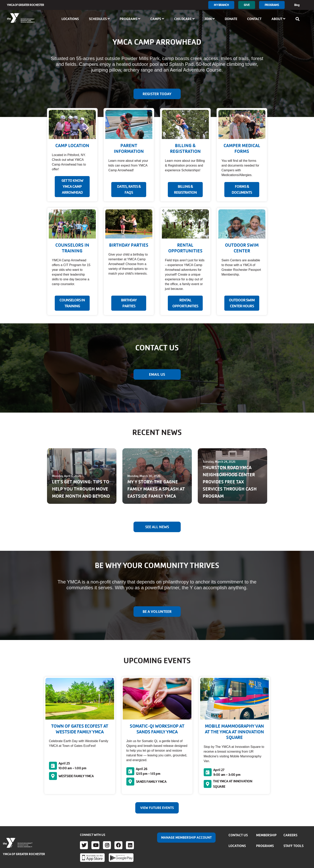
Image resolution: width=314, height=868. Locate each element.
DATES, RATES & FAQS (129, 190)
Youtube (95, 845)
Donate (231, 19)
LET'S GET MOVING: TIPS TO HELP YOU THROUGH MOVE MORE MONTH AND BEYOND (81, 489)
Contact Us (238, 835)
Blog (297, 5)
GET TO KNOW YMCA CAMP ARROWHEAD (72, 187)
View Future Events (157, 808)
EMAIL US (157, 375)
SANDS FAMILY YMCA (151, 782)
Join (210, 19)
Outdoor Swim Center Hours (242, 303)
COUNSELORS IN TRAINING (72, 303)
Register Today (157, 94)
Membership (266, 835)
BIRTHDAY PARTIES (129, 303)
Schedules (99, 19)
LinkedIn (130, 845)
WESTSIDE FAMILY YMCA (76, 776)
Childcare (184, 19)
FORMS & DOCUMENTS (242, 190)
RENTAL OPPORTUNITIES (185, 303)
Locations (70, 19)
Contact (254, 19)
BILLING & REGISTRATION (185, 190)
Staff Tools (293, 846)
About (278, 19)
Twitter (84, 845)
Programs (272, 5)
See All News (157, 527)
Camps (157, 19)
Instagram (107, 845)
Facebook (118, 845)
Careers (290, 835)
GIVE (247, 5)
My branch (221, 5)
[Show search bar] (299, 19)
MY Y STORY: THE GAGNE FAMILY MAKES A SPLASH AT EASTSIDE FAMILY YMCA (156, 489)
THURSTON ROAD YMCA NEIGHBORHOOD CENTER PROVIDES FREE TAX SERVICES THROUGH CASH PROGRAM (230, 482)
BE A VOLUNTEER (157, 612)
